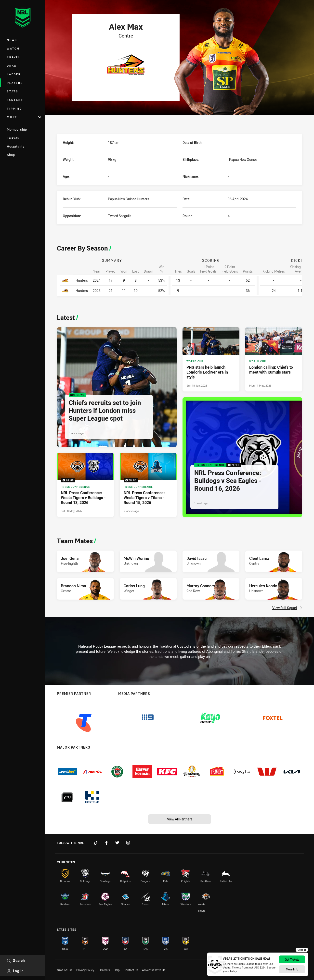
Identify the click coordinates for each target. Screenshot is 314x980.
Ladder (14, 74)
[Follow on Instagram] (128, 843)
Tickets (13, 138)
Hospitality (16, 146)
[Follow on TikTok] (96, 843)
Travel (14, 57)
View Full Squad (287, 608)
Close (302, 950)
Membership (17, 129)
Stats (13, 91)
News (12, 40)
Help (117, 970)
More (24, 117)
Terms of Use (64, 970)
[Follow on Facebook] (106, 843)
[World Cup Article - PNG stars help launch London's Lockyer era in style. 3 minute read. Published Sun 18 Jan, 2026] (211, 359)
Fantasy (15, 100)
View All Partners (180, 819)
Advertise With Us (154, 970)
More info (292, 969)
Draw (12, 66)
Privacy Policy (85, 970)
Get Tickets (292, 959)
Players (15, 83)
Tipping (14, 108)
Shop (11, 155)
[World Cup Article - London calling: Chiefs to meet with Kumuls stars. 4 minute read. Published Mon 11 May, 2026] (274, 359)
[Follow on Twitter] (117, 843)
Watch (13, 48)
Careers (105, 970)
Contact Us (131, 970)
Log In (15, 971)
